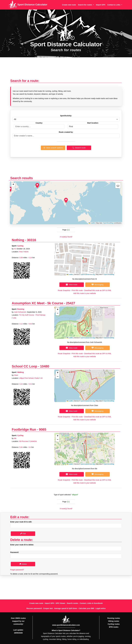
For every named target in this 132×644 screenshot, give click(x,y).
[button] (66, 200)
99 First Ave (24, 441)
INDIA (26, 252)
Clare (16, 375)
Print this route (77, 290)
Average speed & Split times (66, 608)
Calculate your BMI (86, 608)
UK (41, 378)
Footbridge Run (24, 429)
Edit (23, 534)
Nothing (18, 240)
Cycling (20, 246)
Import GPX (101, 5)
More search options (53, 148)
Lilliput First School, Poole (29, 378)
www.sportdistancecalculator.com (66, 625)
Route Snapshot (64, 290)
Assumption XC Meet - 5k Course (37, 303)
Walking (20, 372)
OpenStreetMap (108, 223)
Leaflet (92, 223)
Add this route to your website (85, 293)
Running (21, 309)
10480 (45, 366)
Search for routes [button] (85, 5)
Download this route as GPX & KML (98, 290)
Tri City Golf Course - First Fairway (32, 315)
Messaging (98, 285)
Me (15, 438)
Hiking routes (114, 621)
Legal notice (101, 608)
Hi (15, 249)
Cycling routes (114, 624)
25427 (71, 303)
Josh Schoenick (20, 312)
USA (14, 318)
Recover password (34, 608)
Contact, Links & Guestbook (91, 603)
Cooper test (48, 608)
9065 (43, 429)
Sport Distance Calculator (28, 5)
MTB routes (114, 627)
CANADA (33, 441)
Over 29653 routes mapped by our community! (18, 621)
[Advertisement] (66, 69)
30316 (31, 240)
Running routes (114, 618)
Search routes (73, 603)
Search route (79, 148)
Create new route (69, 5)
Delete (23, 564)
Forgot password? (17, 570)
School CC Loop (24, 366)
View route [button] (72, 285)
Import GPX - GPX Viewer (55, 603)
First (21, 252)
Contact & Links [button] (114, 5)
